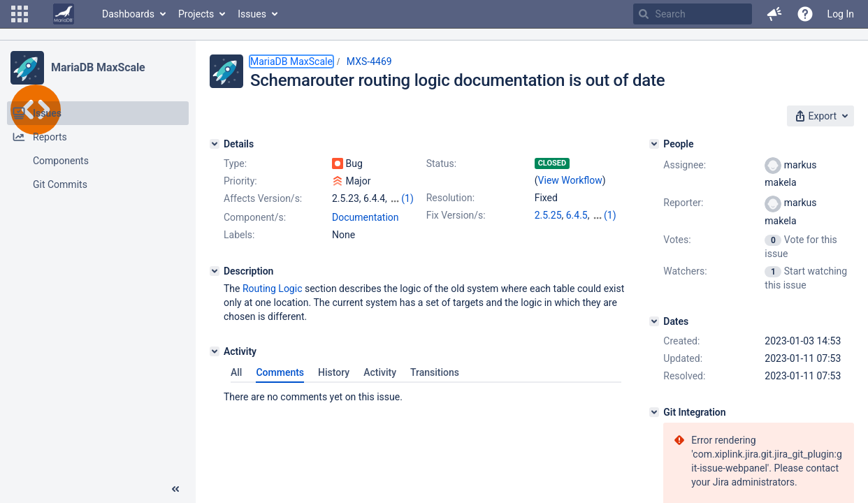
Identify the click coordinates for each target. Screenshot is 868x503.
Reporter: (683, 203)
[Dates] (654, 321)
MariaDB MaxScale (98, 67)
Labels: (239, 235)
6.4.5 (577, 215)
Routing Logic (273, 289)
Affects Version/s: (263, 198)
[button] (20, 14)
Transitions (435, 372)
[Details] (215, 144)
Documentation (366, 217)
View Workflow (570, 180)
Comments (280, 372)
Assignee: (685, 165)
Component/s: (255, 217)
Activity (380, 372)
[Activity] (215, 351)
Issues (252, 14)
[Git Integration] (654, 412)
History (334, 372)
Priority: (240, 181)
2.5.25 (548, 215)
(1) (407, 198)
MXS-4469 (369, 61)
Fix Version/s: (456, 215)
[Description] (215, 271)
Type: (235, 163)
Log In (841, 14)
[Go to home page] (64, 14)
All (236, 372)
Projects (196, 14)
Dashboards (128, 14)
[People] (654, 144)
